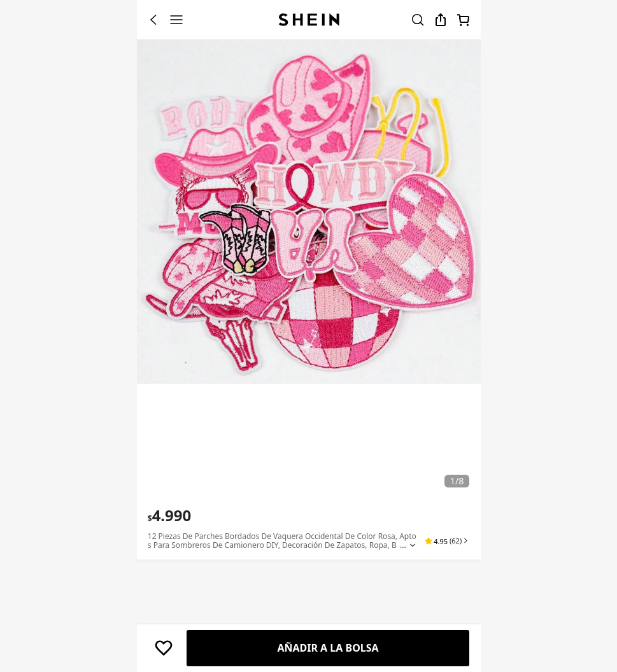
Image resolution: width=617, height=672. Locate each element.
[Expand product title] (418, 545)
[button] (449, 541)
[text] (170, 515)
